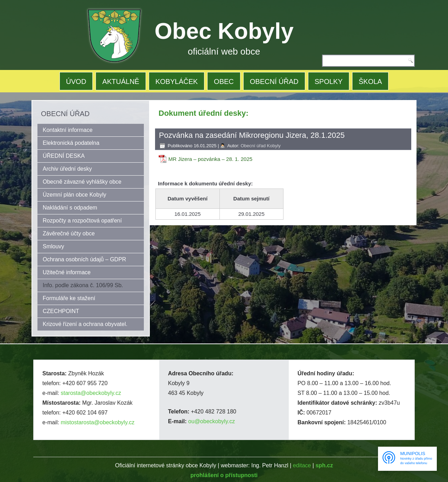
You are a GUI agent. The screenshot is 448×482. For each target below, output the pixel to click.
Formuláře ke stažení (69, 298)
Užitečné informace (67, 272)
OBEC (224, 81)
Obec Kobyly (224, 31)
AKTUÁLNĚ (121, 81)
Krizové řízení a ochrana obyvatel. (85, 324)
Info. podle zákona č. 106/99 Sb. (83, 285)
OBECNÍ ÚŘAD (274, 81)
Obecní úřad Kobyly (260, 146)
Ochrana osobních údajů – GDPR (84, 259)
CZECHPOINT (61, 311)
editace (302, 465)
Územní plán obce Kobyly (74, 195)
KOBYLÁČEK (177, 81)
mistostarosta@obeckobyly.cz (97, 422)
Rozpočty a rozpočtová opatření (82, 221)
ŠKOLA (370, 81)
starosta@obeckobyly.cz (91, 393)
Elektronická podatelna (71, 143)
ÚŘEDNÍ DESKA (64, 156)
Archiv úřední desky (67, 169)
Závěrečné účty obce (69, 233)
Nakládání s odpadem (70, 208)
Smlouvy (53, 246)
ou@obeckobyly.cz (212, 421)
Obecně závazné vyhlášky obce (82, 182)
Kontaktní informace (68, 130)
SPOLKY (329, 81)
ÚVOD (76, 81)
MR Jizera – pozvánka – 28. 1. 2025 (210, 159)
